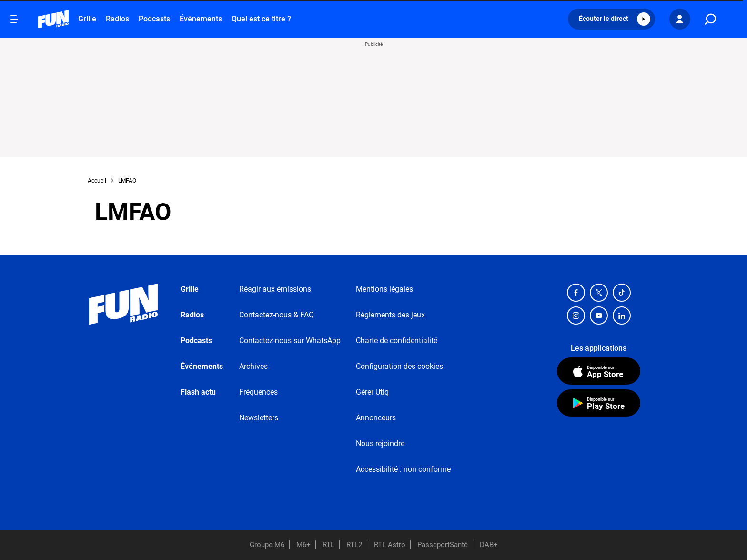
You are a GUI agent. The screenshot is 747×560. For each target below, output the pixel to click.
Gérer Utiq (372, 392)
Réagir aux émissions (275, 289)
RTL (328, 545)
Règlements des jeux (390, 315)
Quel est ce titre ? (261, 19)
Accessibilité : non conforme (403, 469)
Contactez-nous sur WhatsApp (290, 341)
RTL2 (354, 545)
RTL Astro (390, 545)
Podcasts (154, 19)
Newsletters (259, 418)
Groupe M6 (267, 545)
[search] (710, 19)
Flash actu (198, 392)
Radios (117, 19)
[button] (611, 19)
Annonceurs (376, 418)
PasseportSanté (443, 545)
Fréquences (258, 392)
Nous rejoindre (380, 443)
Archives (253, 366)
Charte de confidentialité (397, 341)
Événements (201, 19)
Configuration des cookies (399, 366)
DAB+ (489, 545)
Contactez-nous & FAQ (277, 315)
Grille (87, 19)
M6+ (303, 545)
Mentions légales (384, 289)
